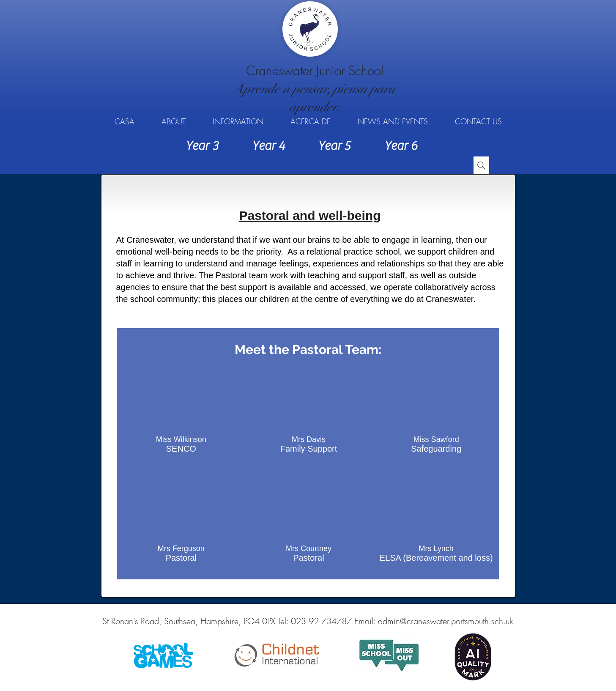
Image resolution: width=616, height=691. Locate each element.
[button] (174, 122)
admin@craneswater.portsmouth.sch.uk (446, 621)
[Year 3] (202, 146)
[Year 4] (268, 146)
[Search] (481, 165)
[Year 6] (401, 146)
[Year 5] (334, 146)
